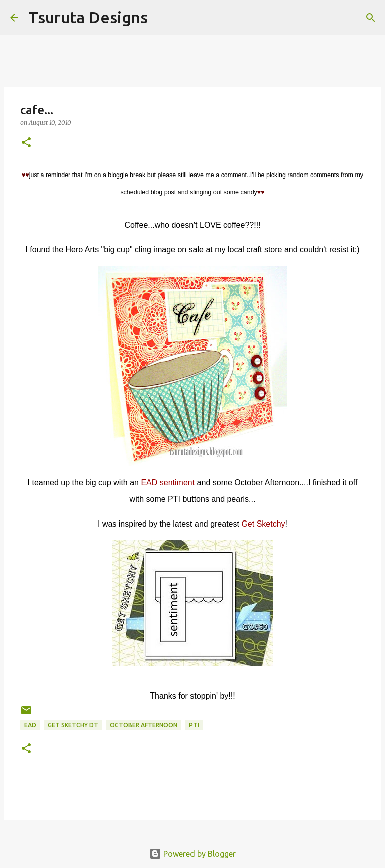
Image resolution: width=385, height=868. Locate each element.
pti (194, 725)
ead (30, 725)
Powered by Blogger (192, 854)
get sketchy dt (73, 725)
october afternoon (144, 725)
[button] (26, 143)
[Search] (162, 18)
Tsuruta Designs (88, 17)
